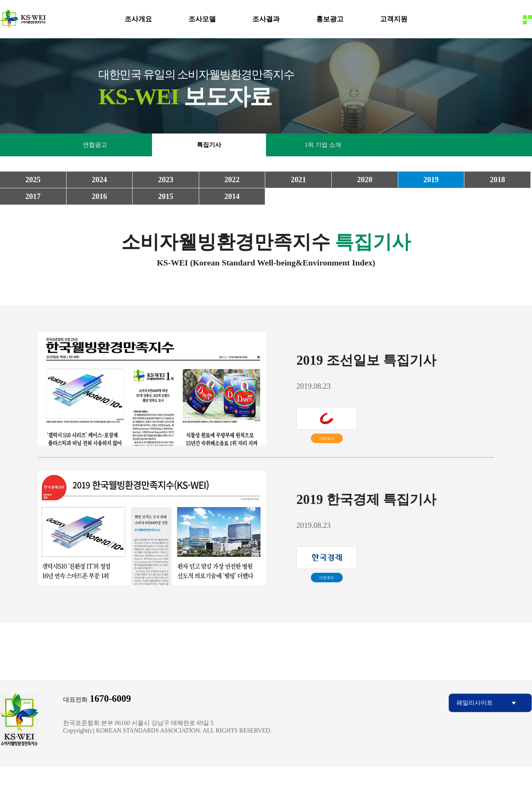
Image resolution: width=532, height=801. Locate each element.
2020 (365, 180)
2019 (431, 180)
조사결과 (266, 19)
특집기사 (209, 145)
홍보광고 (330, 19)
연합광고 (95, 145)
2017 (33, 196)
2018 (497, 180)
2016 (99, 196)
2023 (166, 180)
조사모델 (202, 19)
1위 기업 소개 (323, 145)
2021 (298, 180)
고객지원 (394, 19)
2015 (166, 196)
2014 (232, 196)
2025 (33, 180)
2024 (99, 180)
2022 (232, 180)
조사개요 (138, 19)
